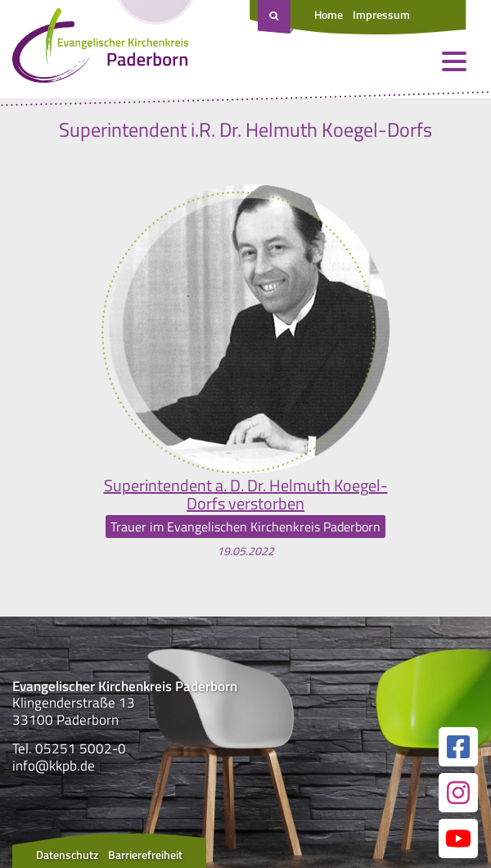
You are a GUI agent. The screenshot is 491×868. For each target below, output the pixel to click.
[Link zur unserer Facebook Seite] (458, 747)
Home (329, 14)
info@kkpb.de (54, 766)
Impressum (381, 14)
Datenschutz (67, 854)
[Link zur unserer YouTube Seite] (458, 839)
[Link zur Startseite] (100, 49)
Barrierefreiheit (145, 854)
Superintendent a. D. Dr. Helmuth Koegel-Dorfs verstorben (246, 495)
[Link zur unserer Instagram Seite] (458, 793)
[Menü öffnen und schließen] (454, 61)
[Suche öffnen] (276, 17)
